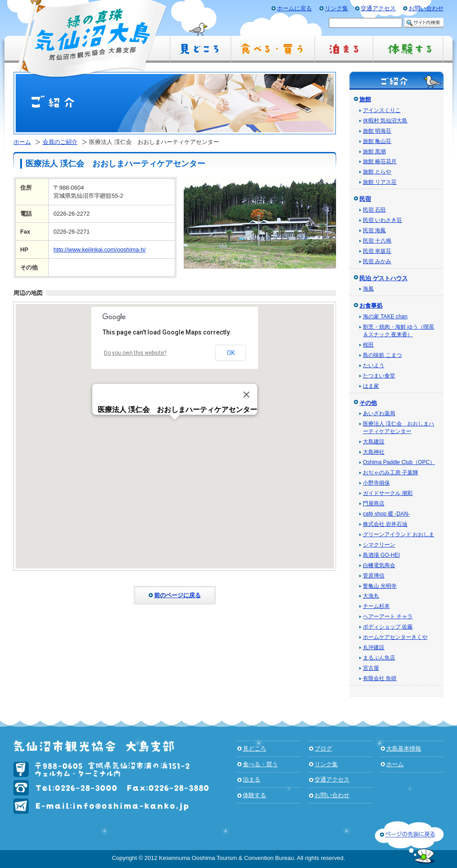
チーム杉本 (376, 606)
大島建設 (374, 442)
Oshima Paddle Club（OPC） (399, 462)
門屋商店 (374, 503)
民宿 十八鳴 (377, 241)
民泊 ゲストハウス (384, 278)
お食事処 (371, 306)
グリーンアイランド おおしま (399, 534)
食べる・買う (260, 764)
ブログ (323, 749)
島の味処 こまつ (382, 355)
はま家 (371, 386)
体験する (254, 795)
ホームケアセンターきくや (395, 637)
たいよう (374, 365)
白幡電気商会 (379, 565)
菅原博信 (374, 576)
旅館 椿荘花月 (380, 161)
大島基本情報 (404, 749)
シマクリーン (379, 545)
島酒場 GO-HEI (381, 555)
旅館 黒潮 (374, 152)
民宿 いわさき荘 (382, 220)
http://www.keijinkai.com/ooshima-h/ (99, 250)
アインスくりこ (382, 110)
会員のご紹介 (60, 142)
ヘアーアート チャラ (388, 616)
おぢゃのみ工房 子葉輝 (390, 473)
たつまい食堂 (379, 376)
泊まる (252, 779)
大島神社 (374, 452)
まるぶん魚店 (379, 658)
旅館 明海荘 (377, 131)
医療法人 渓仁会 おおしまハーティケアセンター (399, 427)
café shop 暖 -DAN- (386, 514)
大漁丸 (371, 596)
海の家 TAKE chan (385, 317)
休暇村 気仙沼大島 (385, 121)
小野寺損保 (376, 483)
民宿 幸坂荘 (377, 251)
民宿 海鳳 (374, 230)
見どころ (254, 749)
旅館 (365, 99)
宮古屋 (371, 668)
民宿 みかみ (377, 261)
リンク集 (326, 764)
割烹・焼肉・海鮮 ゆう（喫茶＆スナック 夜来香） (399, 331)
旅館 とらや (377, 172)
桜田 (368, 345)
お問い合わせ (332, 795)
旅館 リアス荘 (380, 182)
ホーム (22, 142)
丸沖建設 (374, 647)
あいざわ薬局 (379, 413)
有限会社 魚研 (380, 678)
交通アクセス (332, 779)
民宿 (365, 199)
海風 (368, 289)
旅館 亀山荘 (377, 141)
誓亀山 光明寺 (380, 586)
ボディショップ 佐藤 (388, 627)
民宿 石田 (374, 210)
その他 (368, 403)
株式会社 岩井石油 (385, 524)
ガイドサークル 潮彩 (388, 493)
